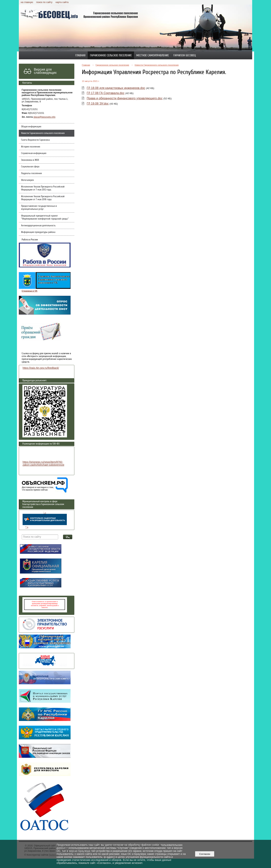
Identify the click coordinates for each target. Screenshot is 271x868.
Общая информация (31, 127)
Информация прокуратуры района (38, 232)
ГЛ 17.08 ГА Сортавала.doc (106, 93)
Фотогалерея (27, 180)
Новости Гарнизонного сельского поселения (43, 133)
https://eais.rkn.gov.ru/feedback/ (41, 368)
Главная (80, 55)
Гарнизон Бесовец (185, 55)
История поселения (31, 147)
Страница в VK (30, 291)
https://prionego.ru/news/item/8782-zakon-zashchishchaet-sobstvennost (43, 463)
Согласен (205, 854)
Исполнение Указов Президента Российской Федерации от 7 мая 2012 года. (43, 188)
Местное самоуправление (153, 55)
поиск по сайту (44, 2)
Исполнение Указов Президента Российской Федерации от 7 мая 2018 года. (43, 198)
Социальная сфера (30, 167)
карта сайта (62, 2)
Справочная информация (34, 153)
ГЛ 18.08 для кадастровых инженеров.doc (116, 88)
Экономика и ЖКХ (30, 160)
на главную (27, 2)
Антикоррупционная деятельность (38, 226)
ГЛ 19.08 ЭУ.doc (98, 104)
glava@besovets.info (45, 117)
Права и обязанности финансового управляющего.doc (125, 98)
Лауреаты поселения (31, 173)
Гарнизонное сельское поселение (111, 55)
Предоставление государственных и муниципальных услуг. (39, 208)
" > (45, 518)
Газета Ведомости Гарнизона (35, 140)
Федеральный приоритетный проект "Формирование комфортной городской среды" (45, 217)
